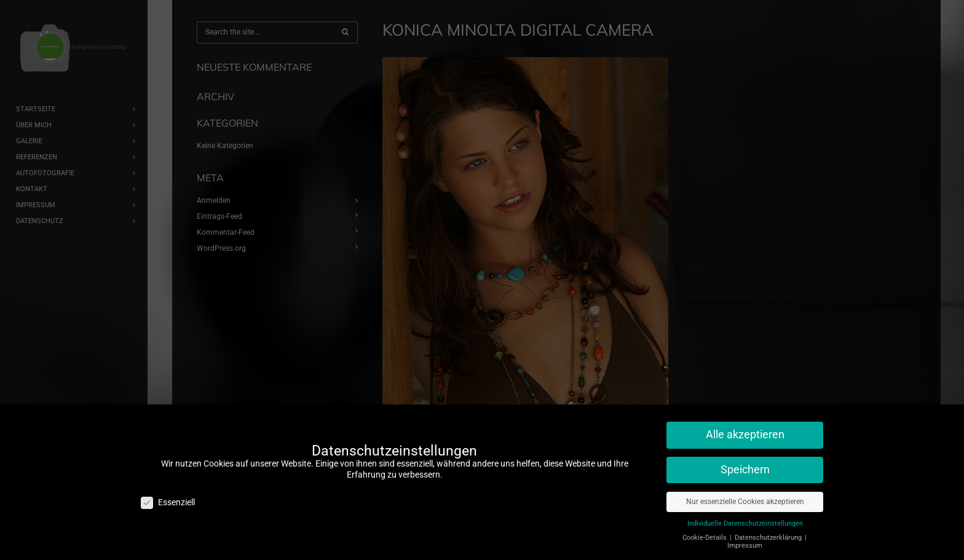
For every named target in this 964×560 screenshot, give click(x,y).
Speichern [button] (745, 465)
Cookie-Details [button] (705, 533)
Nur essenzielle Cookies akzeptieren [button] (745, 497)
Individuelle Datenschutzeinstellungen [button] (745, 519)
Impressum (745, 541)
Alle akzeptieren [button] (745, 430)
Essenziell (168, 498)
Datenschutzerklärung (769, 533)
